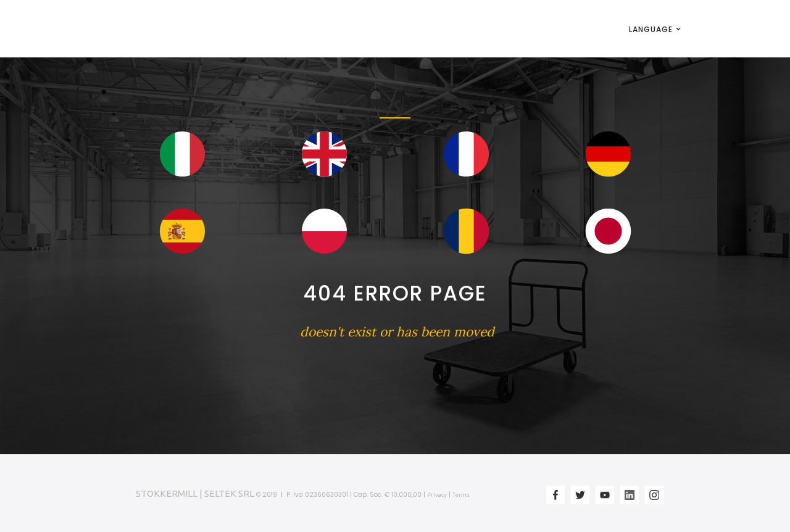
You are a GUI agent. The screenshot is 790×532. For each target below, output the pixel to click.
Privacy (437, 495)
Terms (461, 495)
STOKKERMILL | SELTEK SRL (195, 493)
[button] (651, 29)
